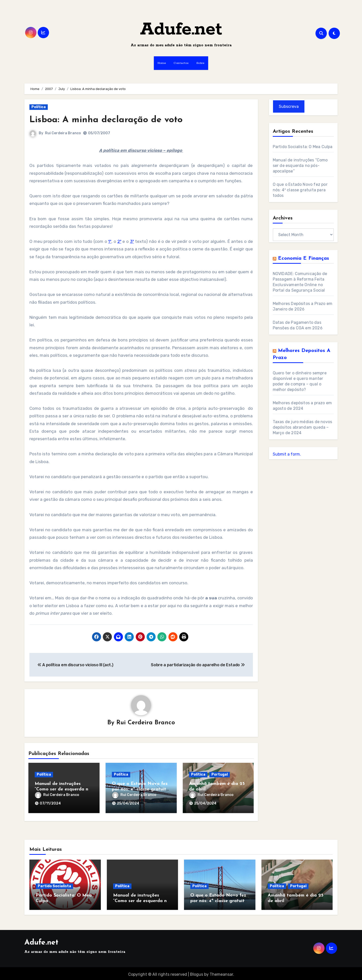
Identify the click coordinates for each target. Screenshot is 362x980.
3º (132, 241)
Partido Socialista (54, 884)
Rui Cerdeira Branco (63, 133)
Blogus (197, 973)
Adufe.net (181, 30)
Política (39, 107)
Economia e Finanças (304, 258)
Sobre (200, 63)
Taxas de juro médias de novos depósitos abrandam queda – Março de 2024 (303, 427)
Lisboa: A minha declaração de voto (110, 120)
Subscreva (289, 106)
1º (110, 241)
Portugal (220, 775)
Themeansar (221, 973)
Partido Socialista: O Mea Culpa (303, 147)
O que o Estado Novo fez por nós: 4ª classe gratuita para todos (140, 789)
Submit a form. (287, 454)
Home (162, 63)
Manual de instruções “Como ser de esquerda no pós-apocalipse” (63, 789)
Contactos (181, 63)
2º (119, 241)
